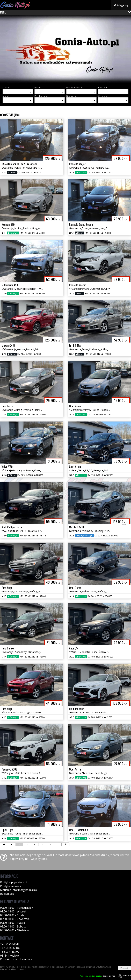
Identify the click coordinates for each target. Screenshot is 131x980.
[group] (65, 50)
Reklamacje (7, 894)
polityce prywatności (18, 969)
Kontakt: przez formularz (16, 959)
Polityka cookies (10, 886)
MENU (3, 12)
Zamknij (124, 968)
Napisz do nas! (97, 976)
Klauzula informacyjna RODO (19, 890)
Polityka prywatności (13, 882)
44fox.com (124, 976)
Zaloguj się (121, 5)
